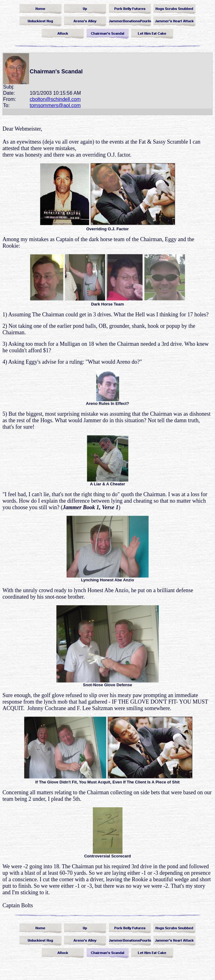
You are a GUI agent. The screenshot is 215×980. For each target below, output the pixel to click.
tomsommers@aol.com (55, 105)
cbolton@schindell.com (55, 99)
